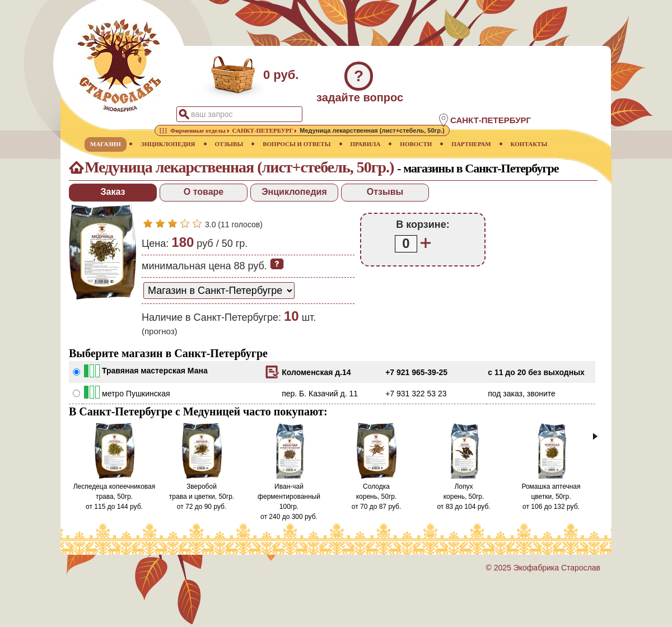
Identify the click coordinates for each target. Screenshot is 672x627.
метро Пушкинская (136, 394)
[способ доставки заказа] (219, 291)
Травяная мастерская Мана (155, 371)
